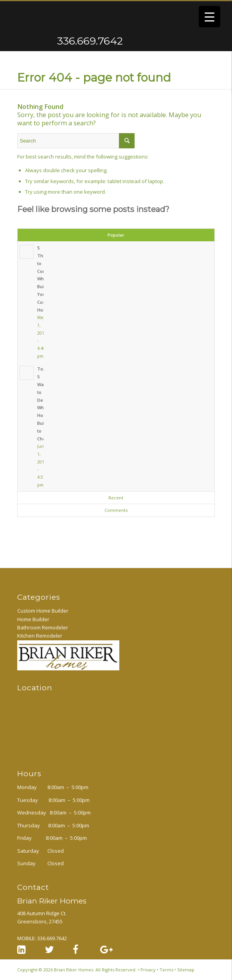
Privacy (148, 970)
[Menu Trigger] (210, 17)
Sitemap (186, 970)
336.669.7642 (59, 41)
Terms (166, 970)
